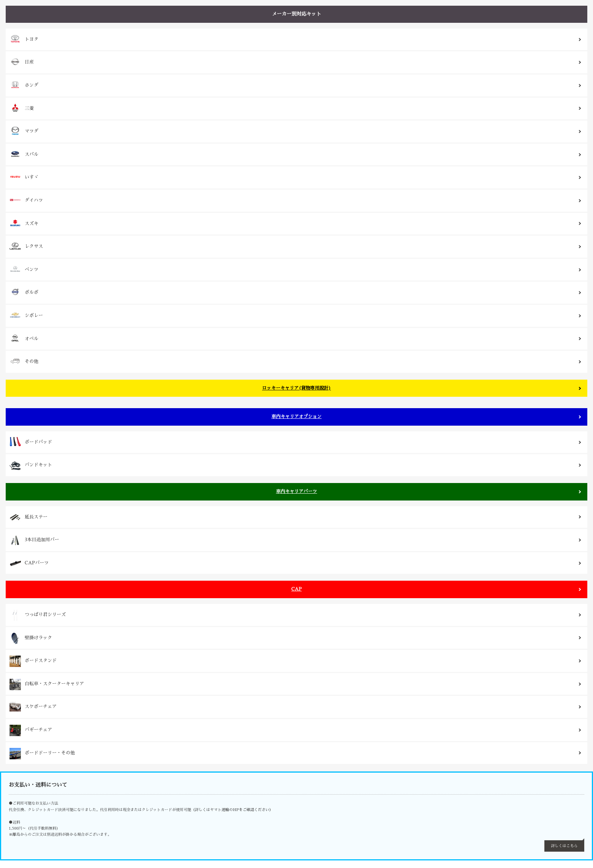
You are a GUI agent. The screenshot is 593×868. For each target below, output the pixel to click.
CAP (296, 589)
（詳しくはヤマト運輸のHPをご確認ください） (232, 810)
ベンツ (24, 269)
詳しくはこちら (565, 846)
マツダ (24, 131)
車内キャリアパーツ (296, 491)
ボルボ (24, 292)
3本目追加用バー (34, 540)
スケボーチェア (33, 707)
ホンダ (24, 85)
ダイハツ (26, 200)
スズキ (24, 223)
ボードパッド (31, 443)
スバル (24, 154)
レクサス (26, 246)
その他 (24, 361)
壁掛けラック (31, 638)
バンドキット (31, 466)
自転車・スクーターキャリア (47, 684)
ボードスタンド (33, 661)
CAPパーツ (29, 564)
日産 (22, 62)
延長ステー (28, 518)
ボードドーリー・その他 (42, 754)
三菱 (22, 108)
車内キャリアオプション (296, 417)
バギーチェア (31, 730)
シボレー (26, 315)
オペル (24, 338)
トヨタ (24, 39)
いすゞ (24, 177)
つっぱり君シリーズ (38, 615)
